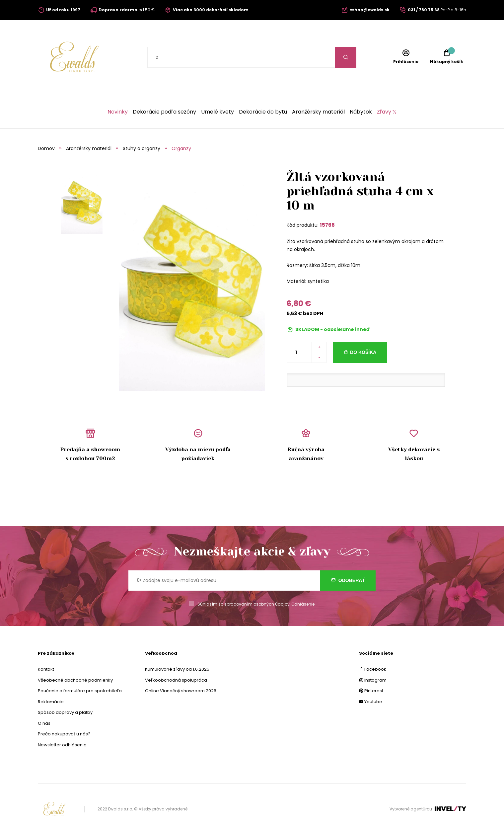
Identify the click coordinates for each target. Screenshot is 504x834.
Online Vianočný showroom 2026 (181, 691)
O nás (44, 723)
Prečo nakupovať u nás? (64, 734)
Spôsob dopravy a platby (65, 712)
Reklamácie (51, 702)
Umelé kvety (217, 112)
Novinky (118, 112)
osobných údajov (272, 604)
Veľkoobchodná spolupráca (176, 680)
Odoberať (348, 580)
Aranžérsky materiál (318, 112)
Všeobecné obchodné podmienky (75, 680)
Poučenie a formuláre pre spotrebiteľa (80, 691)
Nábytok (361, 112)
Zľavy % (387, 112)
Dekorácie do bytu (263, 112)
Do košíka (363, 352)
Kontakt (46, 669)
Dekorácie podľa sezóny (164, 112)
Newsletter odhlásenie (62, 745)
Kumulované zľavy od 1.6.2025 (177, 669)
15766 (327, 225)
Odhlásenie (303, 604)
